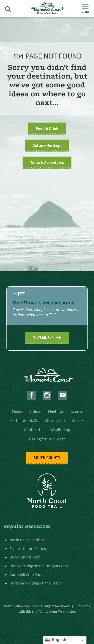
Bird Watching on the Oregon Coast (39, 566)
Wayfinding (60, 430)
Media (17, 411)
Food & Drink (47, 128)
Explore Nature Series (28, 548)
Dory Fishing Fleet (25, 557)
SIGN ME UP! (47, 338)
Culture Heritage (47, 145)
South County (47, 458)
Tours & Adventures (47, 162)
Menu (85, 9)
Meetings (56, 411)
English (55, 640)
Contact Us (34, 430)
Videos (35, 411)
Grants (77, 411)
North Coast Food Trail (28, 540)
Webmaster (67, 611)
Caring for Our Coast (47, 439)
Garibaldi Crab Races (27, 574)
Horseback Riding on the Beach (36, 583)
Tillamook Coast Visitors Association (47, 420)
